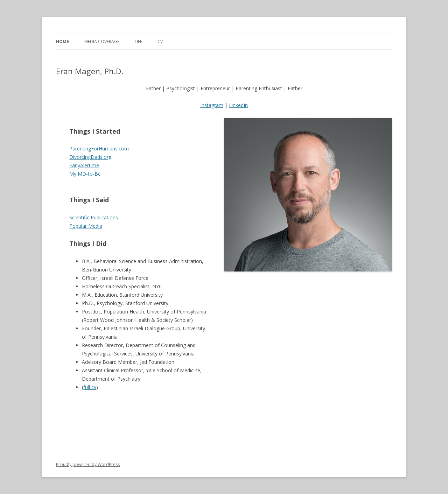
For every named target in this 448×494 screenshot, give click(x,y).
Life (138, 41)
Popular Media (86, 226)
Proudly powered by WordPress (88, 464)
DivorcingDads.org (90, 157)
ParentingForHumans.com (99, 149)
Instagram (212, 105)
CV (160, 41)
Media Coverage (102, 41)
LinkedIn (238, 105)
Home (62, 41)
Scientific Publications (94, 217)
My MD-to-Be (85, 174)
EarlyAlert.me (84, 165)
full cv (90, 387)
